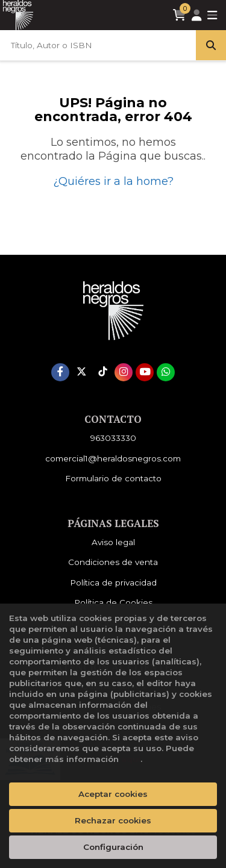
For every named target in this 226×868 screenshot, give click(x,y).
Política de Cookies (113, 602)
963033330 (113, 438)
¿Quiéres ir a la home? (113, 181)
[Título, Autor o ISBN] (98, 45)
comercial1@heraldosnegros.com (113, 458)
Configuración (113, 847)
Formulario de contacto (113, 478)
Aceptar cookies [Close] (113, 794)
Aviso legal (113, 542)
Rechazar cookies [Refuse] (113, 820)
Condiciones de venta (113, 562)
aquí (131, 759)
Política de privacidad (113, 582)
